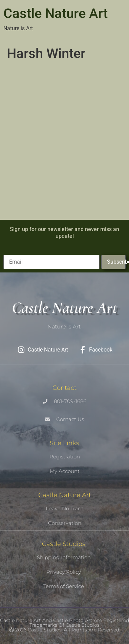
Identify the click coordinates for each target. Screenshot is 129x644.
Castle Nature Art (56, 13)
